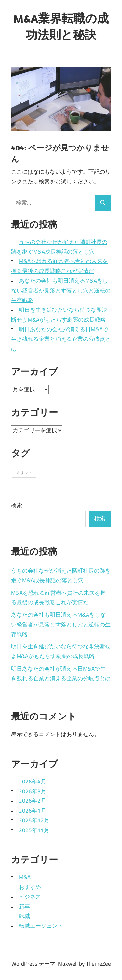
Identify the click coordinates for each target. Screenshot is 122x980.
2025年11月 (34, 830)
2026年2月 (33, 801)
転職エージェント (41, 926)
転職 (24, 916)
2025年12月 (34, 820)
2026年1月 (33, 811)
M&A (25, 877)
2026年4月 (33, 782)
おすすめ (30, 887)
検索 (17, 505)
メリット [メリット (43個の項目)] (24, 472)
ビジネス (30, 897)
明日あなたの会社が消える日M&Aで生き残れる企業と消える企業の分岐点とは (61, 339)
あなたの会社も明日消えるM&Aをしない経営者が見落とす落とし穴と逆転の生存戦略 (61, 291)
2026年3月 (33, 791)
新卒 (24, 907)
